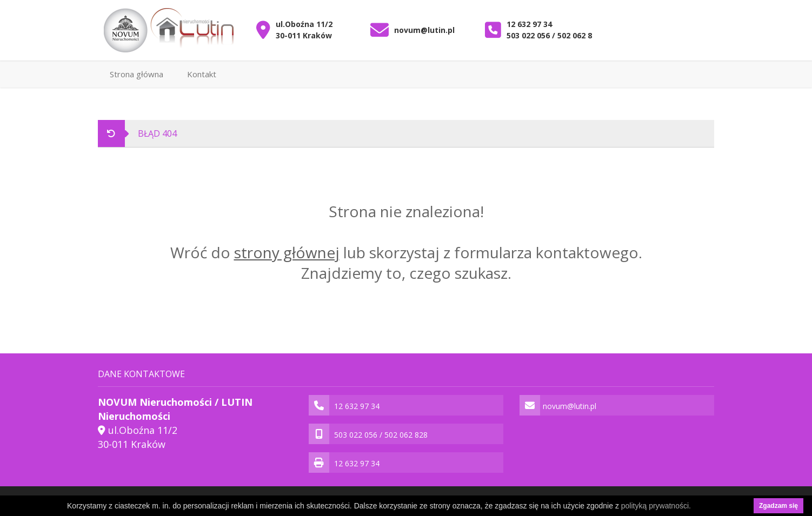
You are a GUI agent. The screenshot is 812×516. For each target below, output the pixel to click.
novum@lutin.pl (424, 30)
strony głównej (287, 252)
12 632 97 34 (529, 24)
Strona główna (137, 74)
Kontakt (202, 74)
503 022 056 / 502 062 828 (554, 35)
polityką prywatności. (656, 506)
